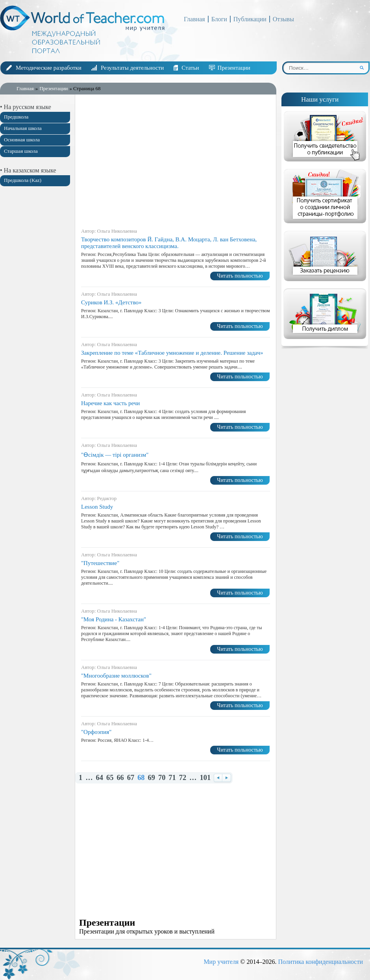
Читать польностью (240, 276)
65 (110, 778)
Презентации (234, 68)
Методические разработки (49, 68)
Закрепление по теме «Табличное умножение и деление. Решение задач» (172, 353)
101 (205, 778)
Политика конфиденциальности (320, 962)
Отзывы (283, 19)
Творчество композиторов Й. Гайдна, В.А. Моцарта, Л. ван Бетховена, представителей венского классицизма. (169, 243)
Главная (194, 19)
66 (120, 778)
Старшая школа (21, 151)
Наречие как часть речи (110, 403)
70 (162, 778)
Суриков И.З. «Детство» (111, 302)
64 (100, 778)
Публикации (250, 19)
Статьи (190, 68)
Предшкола (16, 117)
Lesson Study (97, 507)
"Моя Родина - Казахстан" (114, 619)
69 (152, 778)
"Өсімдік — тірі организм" (115, 455)
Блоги (219, 19)
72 (183, 778)
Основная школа (22, 140)
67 (131, 778)
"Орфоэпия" (96, 732)
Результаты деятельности (132, 68)
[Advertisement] (35, 316)
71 (172, 778)
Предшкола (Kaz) (23, 180)
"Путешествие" (100, 563)
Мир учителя (221, 962)
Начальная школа (23, 128)
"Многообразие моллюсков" (116, 676)
